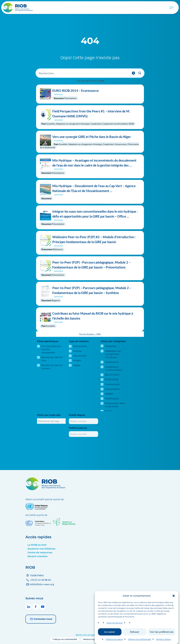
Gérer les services (115, 623)
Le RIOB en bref (37, 545)
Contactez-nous (41, 619)
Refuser (135, 632)
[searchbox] (51, 421)
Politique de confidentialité (140, 639)
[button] (174, 596)
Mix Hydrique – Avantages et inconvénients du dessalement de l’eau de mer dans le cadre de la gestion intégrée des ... (90, 163)
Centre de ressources (40, 552)
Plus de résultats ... (90, 334)
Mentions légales (164, 639)
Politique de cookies (114, 639)
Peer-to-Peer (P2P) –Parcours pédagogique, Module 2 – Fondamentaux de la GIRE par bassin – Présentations (90, 265)
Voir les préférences (162, 632)
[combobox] (51, 421)
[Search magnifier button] (140, 73)
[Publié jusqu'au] (83, 434)
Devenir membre (38, 556)
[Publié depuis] (83, 421)
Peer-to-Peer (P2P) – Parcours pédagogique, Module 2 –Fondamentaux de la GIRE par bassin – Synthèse (90, 290)
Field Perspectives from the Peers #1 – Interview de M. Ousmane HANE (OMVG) (90, 114)
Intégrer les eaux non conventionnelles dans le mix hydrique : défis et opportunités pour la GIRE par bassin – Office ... (90, 214)
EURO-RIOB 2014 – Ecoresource (90, 91)
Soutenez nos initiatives (41, 549)
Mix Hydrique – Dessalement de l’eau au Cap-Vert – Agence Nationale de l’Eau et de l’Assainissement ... (90, 188)
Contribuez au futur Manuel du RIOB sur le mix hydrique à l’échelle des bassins (90, 316)
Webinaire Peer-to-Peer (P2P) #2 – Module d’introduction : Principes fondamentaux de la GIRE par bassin (90, 239)
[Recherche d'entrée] (84, 73)
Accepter (110, 632)
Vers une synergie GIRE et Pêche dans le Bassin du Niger (90, 137)
